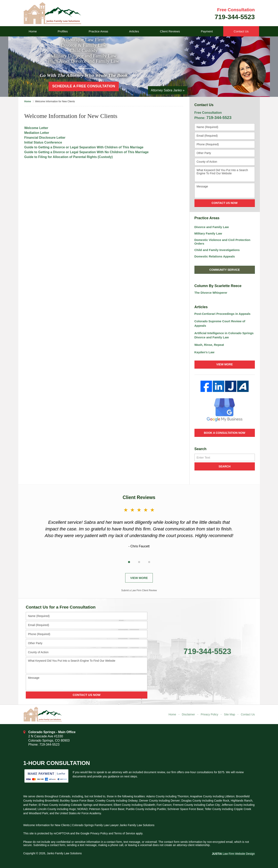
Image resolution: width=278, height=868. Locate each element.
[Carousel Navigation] (139, 561)
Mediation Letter (37, 133)
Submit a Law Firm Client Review (139, 590)
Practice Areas (99, 31)
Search (225, 466)
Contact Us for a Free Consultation (61, 607)
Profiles (63, 31)
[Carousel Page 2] (139, 562)
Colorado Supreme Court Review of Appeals (220, 323)
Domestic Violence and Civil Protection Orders (222, 242)
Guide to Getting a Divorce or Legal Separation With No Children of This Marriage (87, 152)
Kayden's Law (204, 352)
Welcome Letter (36, 128)
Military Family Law (208, 233)
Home (33, 31)
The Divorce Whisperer (211, 293)
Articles (134, 31)
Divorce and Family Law (212, 227)
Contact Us (241, 31)
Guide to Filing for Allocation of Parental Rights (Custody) (69, 157)
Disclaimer (188, 714)
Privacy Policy (209, 714)
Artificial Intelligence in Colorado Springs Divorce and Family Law (224, 335)
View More (225, 364)
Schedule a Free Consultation (84, 86)
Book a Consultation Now (225, 433)
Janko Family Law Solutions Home (52, 13)
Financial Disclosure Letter (45, 138)
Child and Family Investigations (217, 250)
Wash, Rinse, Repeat (209, 345)
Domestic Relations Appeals (215, 256)
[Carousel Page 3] (149, 562)
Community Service (225, 270)
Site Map (230, 714)
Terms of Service (125, 833)
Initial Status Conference (43, 142)
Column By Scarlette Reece (218, 286)
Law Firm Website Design (233, 854)
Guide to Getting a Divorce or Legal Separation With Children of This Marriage (84, 147)
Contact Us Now (225, 203)
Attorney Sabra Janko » (168, 90)
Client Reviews (170, 31)
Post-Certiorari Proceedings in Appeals (223, 314)
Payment (207, 31)
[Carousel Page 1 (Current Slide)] (129, 562)
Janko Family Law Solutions (64, 853)
